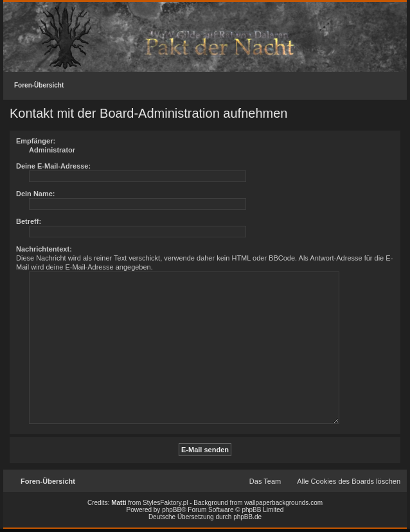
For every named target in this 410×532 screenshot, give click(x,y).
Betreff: (29, 221)
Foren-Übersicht (39, 85)
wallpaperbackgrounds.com (283, 503)
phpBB (172, 510)
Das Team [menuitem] (265, 481)
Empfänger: (36, 141)
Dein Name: (36, 194)
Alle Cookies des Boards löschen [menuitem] (349, 481)
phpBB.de (247, 517)
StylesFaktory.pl (165, 503)
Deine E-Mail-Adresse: (53, 166)
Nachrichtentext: (44, 249)
